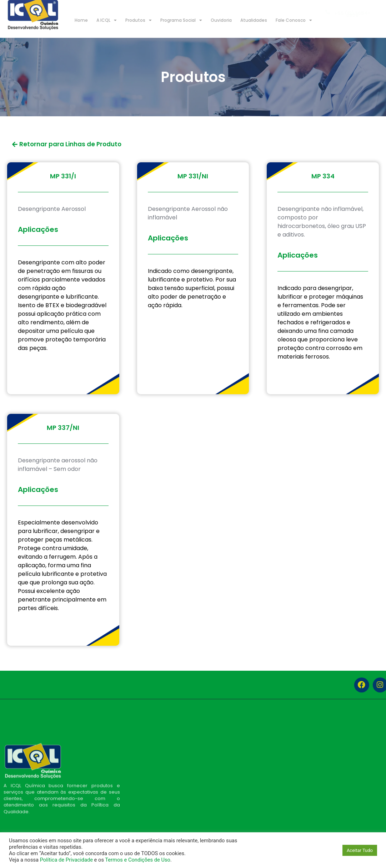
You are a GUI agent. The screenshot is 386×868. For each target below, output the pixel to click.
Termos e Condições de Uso (138, 860)
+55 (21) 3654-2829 (352, 15)
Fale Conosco (294, 20)
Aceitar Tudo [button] (360, 850)
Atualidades (254, 20)
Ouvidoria (221, 20)
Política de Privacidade (66, 860)
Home (81, 20)
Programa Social (181, 20)
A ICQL (107, 20)
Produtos (139, 20)
